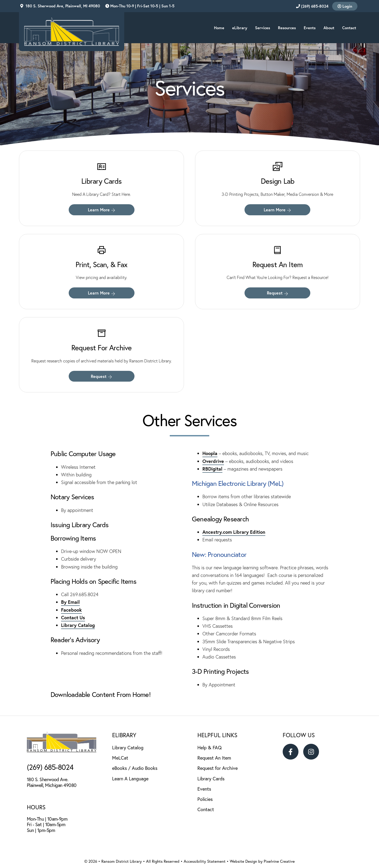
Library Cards (211, 779)
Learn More (102, 210)
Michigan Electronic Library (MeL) (238, 483)
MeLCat (120, 758)
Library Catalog (78, 625)
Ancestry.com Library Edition (234, 532)
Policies (205, 799)
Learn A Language (130, 779)
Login (345, 6)
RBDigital (212, 469)
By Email (70, 602)
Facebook (71, 610)
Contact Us (73, 617)
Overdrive (213, 461)
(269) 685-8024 (312, 6)
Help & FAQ (210, 747)
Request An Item (214, 758)
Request (278, 293)
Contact (206, 809)
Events (204, 789)
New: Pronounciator (220, 554)
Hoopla (210, 453)
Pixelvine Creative (279, 861)
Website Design (243, 861)
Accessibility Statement (205, 861)
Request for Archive (218, 768)
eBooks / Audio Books (135, 768)
